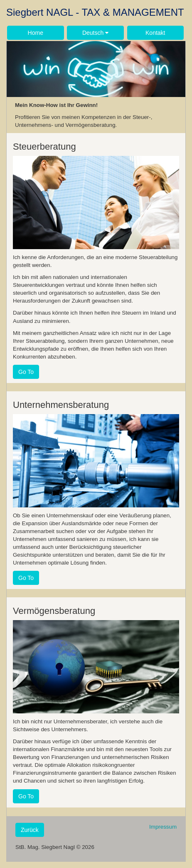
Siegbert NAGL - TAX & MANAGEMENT (95, 12)
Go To (26, 372)
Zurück (30, 830)
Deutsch (95, 33)
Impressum (163, 827)
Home (36, 33)
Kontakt (155, 33)
